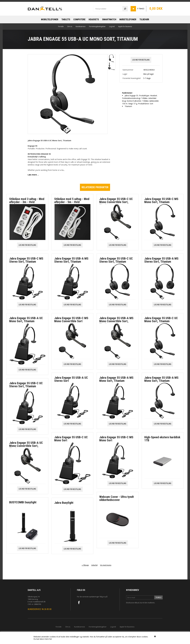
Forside (61, 26)
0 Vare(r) (141, 9)
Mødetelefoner (128, 19)
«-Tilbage (85, 565)
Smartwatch (109, 19)
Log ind (112, 26)
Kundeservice (81, 26)
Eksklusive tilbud (133, 603)
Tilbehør (144, 19)
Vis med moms (106, 565)
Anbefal (94, 565)
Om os (70, 26)
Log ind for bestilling (141, 60)
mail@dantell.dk (39, 602)
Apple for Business (125, 26)
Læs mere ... (33, 175)
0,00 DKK (156, 9)
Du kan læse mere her (43, 639)
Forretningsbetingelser (97, 26)
